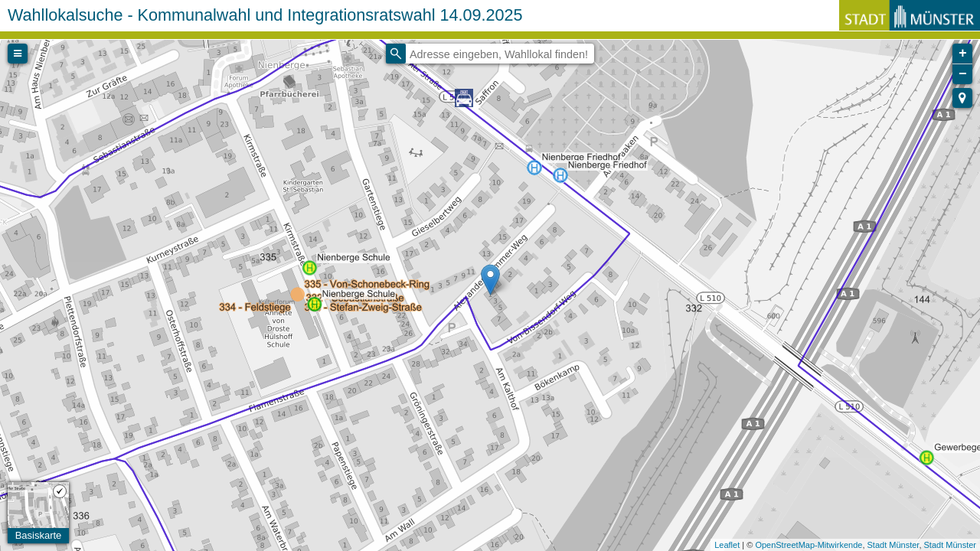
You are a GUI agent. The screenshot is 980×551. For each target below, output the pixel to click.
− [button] (963, 74)
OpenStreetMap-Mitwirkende (808, 545)
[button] (962, 98)
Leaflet (727, 545)
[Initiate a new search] (396, 54)
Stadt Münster (893, 545)
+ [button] (963, 54)
